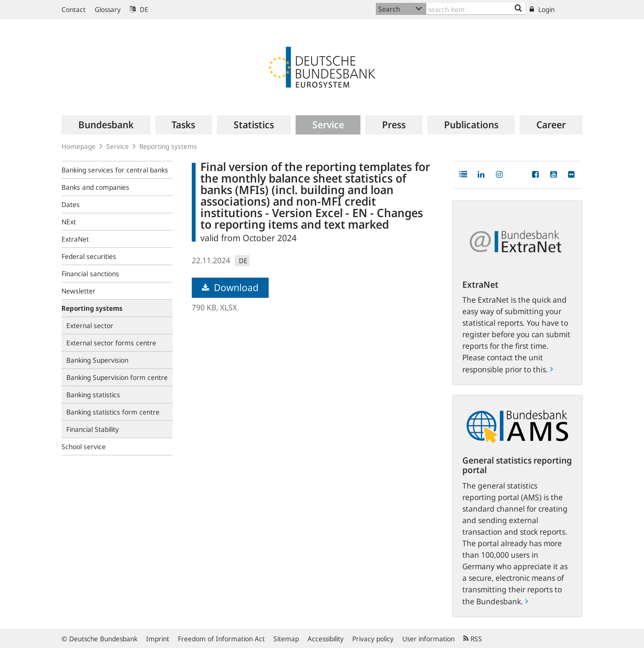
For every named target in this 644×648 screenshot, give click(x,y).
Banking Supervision (97, 360)
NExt (69, 222)
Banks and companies (95, 187)
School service (84, 446)
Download (230, 287)
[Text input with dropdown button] (476, 9)
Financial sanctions (90, 274)
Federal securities (89, 256)
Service (118, 146)
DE (139, 9)
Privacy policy (373, 639)
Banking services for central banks (115, 170)
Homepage (79, 146)
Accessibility (326, 639)
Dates (71, 204)
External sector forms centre (111, 343)
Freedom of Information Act (221, 639)
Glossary (108, 9)
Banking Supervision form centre (117, 377)
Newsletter (79, 291)
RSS (473, 639)
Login (542, 9)
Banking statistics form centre (113, 412)
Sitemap (286, 639)
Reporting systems (168, 146)
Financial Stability (93, 429)
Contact (74, 9)
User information (428, 639)
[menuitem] (106, 125)
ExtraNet (75, 239)
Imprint (158, 639)
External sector (90, 325)
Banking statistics (93, 395)
